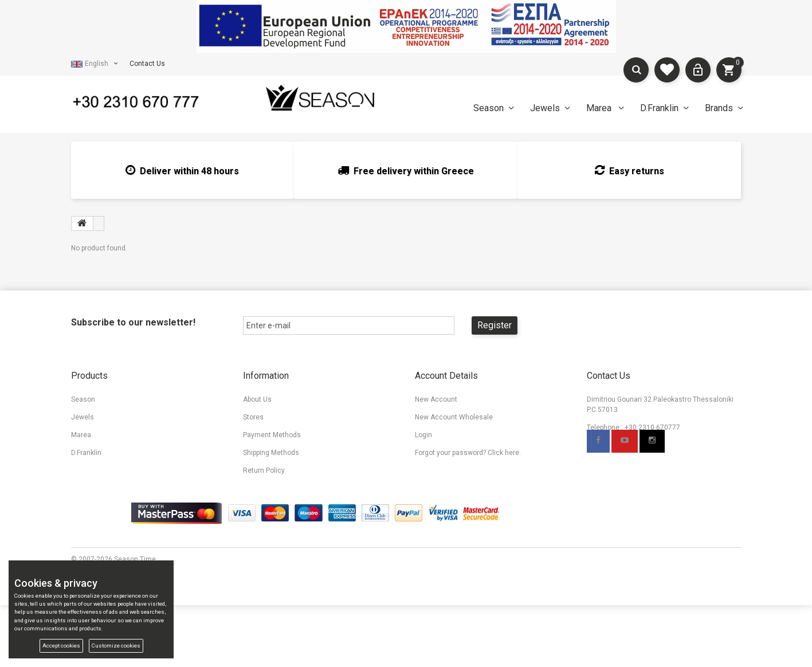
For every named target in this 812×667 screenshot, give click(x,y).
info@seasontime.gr (641, 445)
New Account (436, 399)
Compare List (92, 506)
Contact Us (147, 64)
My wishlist (89, 488)
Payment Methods (272, 435)
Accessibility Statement (453, 488)
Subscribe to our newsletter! (133, 322)
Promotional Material (276, 506)
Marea (600, 108)
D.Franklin (659, 108)
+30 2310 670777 (652, 427)
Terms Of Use (437, 470)
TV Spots (257, 524)
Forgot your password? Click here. (468, 453)
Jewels (545, 108)
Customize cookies (116, 646)
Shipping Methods (271, 453)
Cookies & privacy (443, 506)
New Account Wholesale (454, 417)
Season (489, 108)
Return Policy (264, 470)
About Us (257, 399)
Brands (719, 108)
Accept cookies (61, 646)
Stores (253, 417)
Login (423, 435)
